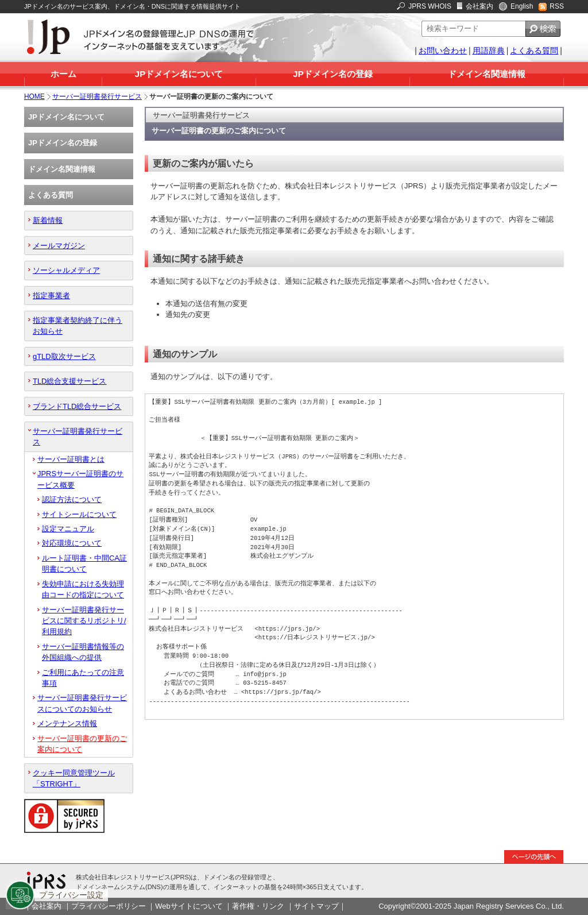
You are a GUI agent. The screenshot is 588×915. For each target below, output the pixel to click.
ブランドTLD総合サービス (77, 406)
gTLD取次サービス (64, 356)
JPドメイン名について (179, 74)
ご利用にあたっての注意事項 (83, 678)
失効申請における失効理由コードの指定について (83, 589)
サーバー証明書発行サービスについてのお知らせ (82, 703)
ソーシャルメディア (66, 270)
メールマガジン (59, 246)
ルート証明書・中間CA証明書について (84, 563)
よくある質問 (534, 51)
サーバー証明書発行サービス (97, 96)
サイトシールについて (79, 514)
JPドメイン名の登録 (332, 74)
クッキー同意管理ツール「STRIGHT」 (74, 778)
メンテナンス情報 (67, 723)
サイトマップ (316, 906)
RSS (557, 6)
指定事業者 (51, 296)
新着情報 (48, 220)
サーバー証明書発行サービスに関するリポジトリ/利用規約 (84, 621)
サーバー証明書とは (71, 459)
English (522, 6)
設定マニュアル (68, 529)
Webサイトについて (189, 906)
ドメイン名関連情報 (487, 74)
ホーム (63, 74)
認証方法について (72, 499)
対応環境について (72, 543)
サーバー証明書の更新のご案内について (82, 744)
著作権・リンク (258, 906)
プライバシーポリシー (109, 906)
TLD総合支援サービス (69, 381)
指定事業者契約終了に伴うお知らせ (78, 326)
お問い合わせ (443, 51)
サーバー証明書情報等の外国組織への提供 (83, 652)
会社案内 (479, 6)
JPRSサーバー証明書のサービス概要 (80, 479)
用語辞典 (489, 51)
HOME (34, 96)
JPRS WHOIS (430, 6)
